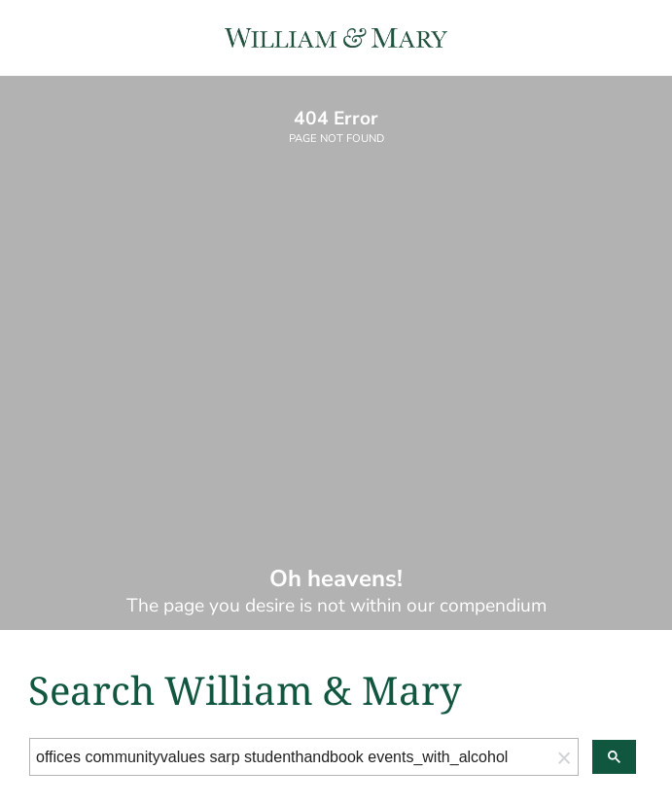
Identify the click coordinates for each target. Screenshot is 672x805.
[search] (290, 757)
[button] (564, 757)
